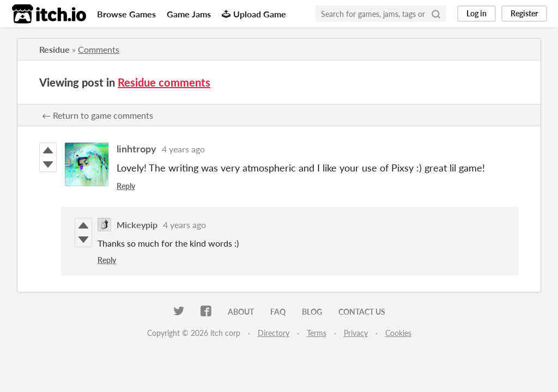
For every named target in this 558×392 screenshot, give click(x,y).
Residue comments (164, 82)
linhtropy (137, 149)
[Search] (436, 14)
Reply (126, 186)
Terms (317, 333)
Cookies (398, 333)
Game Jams (189, 14)
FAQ (278, 312)
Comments (99, 49)
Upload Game (254, 14)
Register (524, 13)
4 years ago (183, 149)
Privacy (356, 333)
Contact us (362, 312)
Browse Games (126, 14)
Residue (54, 49)
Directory (274, 333)
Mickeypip (137, 225)
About (241, 312)
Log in (477, 13)
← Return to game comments (98, 115)
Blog (312, 312)
